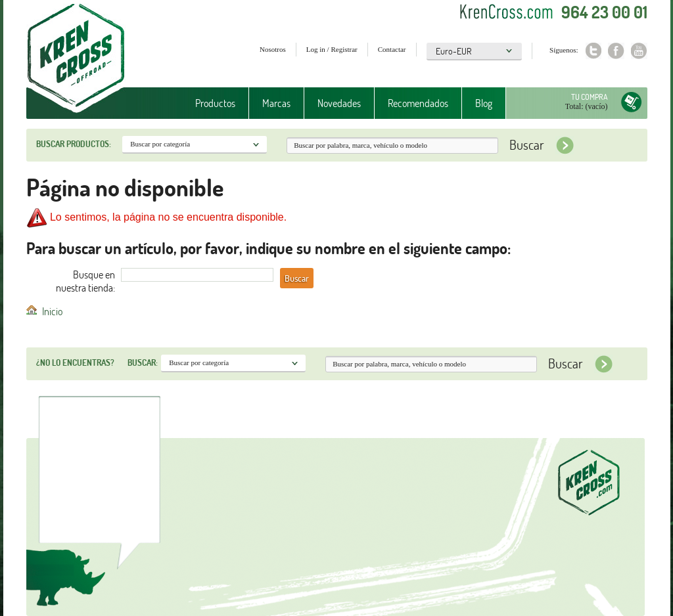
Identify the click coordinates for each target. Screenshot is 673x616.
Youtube (639, 51)
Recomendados (418, 103)
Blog (484, 103)
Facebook (616, 51)
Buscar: (143, 363)
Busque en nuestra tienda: (85, 281)
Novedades (339, 103)
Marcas (276, 103)
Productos (215, 103)
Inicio (52, 311)
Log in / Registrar (332, 49)
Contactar (392, 49)
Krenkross (76, 59)
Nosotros (273, 49)
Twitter (593, 51)
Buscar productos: (74, 144)
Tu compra (590, 97)
